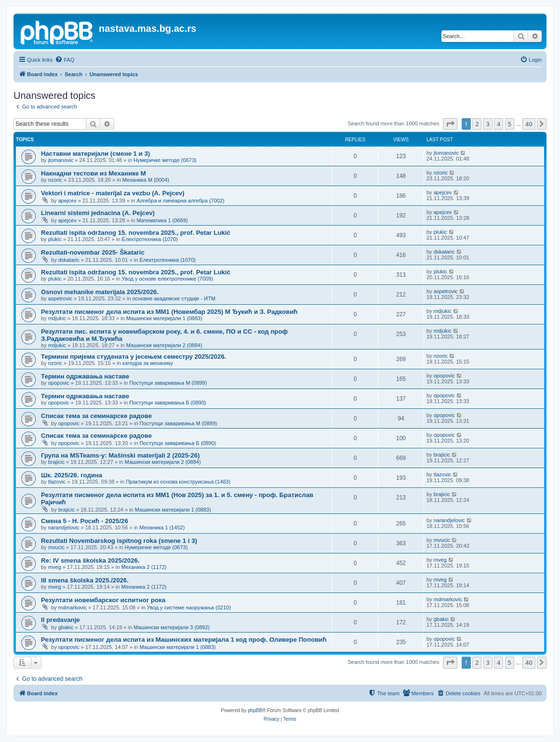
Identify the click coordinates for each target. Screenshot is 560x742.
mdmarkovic (73, 607)
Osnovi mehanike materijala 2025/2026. (100, 292)
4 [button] (499, 124)
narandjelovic (64, 527)
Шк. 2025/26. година (72, 475)
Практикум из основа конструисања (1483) (178, 482)
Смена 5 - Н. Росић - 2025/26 (85, 521)
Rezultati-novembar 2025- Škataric (93, 252)
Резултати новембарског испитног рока (103, 600)
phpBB (255, 710)
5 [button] (510, 124)
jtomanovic (61, 160)
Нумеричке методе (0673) (165, 160)
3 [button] (488, 124)
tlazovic (57, 482)
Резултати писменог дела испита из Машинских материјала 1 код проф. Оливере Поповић (184, 640)
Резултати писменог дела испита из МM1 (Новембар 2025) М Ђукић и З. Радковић (169, 312)
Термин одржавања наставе (85, 376)
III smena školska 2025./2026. (85, 580)
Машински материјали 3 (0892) (172, 627)
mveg (55, 567)
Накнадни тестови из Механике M (93, 173)
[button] (450, 124)
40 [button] (529, 124)
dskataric (69, 260)
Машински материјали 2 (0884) (164, 345)
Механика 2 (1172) (144, 567)
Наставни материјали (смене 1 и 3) (95, 154)
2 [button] (477, 124)
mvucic (56, 547)
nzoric (55, 180)
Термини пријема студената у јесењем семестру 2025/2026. (133, 357)
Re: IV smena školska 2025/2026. (90, 560)
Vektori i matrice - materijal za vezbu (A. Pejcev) (113, 193)
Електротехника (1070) (150, 239)
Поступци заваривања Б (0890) (168, 403)
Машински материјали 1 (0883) (164, 318)
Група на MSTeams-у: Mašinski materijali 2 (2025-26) (120, 455)
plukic (55, 239)
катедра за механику (148, 363)
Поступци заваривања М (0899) (168, 383)
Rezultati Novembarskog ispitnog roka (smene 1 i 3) (119, 541)
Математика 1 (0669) (162, 220)
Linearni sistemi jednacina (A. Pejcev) (98, 213)
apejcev (67, 201)
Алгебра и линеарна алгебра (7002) (180, 201)
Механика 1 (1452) (162, 527)
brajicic (56, 462)
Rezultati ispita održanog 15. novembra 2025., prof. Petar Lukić (136, 233)
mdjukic (57, 318)
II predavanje (60, 620)
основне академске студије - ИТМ (174, 298)
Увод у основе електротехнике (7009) (167, 279)
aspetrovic (60, 298)
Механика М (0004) (146, 180)
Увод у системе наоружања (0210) (189, 607)
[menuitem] (65, 60)
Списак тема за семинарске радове (96, 416)
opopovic (59, 383)
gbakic (66, 627)
